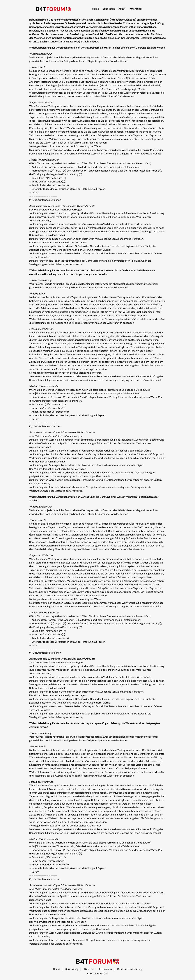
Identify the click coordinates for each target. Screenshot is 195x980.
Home (96, 9)
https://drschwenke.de (123, 20)
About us (89, 969)
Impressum (105, 969)
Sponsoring (72, 969)
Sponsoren (109, 9)
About (122, 9)
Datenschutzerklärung (130, 969)
